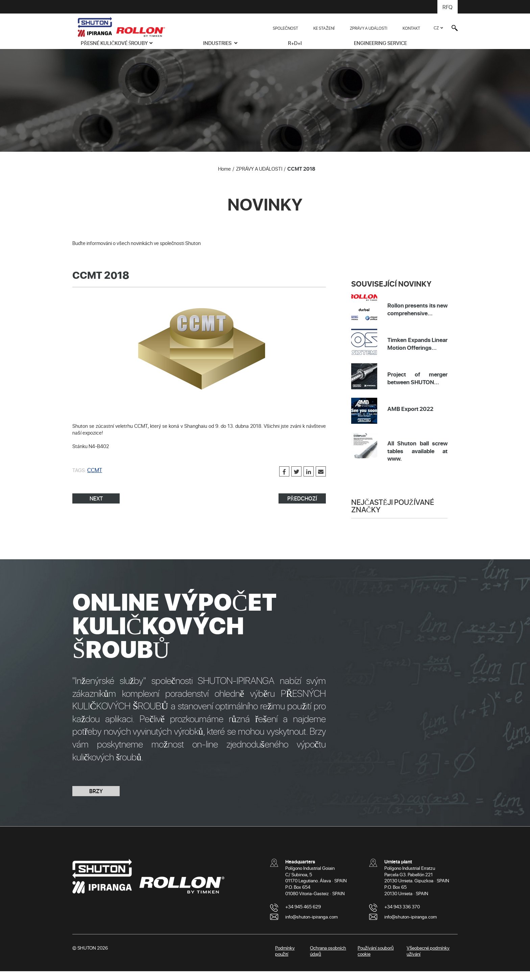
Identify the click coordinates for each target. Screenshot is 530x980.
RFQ (448, 7)
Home (224, 177)
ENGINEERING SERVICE (380, 43)
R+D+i (295, 43)
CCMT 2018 (301, 177)
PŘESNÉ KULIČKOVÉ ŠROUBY (114, 43)
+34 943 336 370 (402, 915)
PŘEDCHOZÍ (302, 507)
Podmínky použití (285, 960)
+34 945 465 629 (303, 915)
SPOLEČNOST (286, 28)
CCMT (94, 479)
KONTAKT (411, 28)
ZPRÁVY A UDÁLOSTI (369, 28)
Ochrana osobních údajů (328, 960)
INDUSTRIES (218, 43)
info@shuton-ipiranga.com (311, 925)
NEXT (96, 507)
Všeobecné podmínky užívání (428, 960)
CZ (436, 28)
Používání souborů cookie (376, 960)
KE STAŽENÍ (324, 28)
